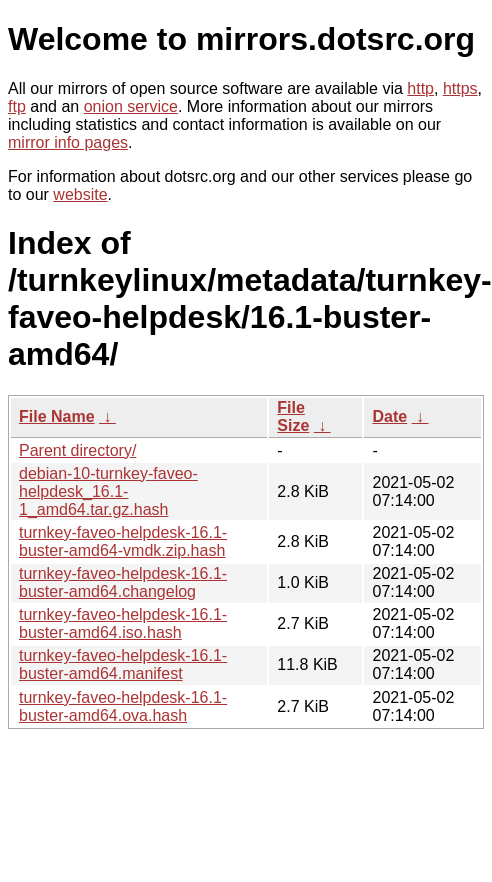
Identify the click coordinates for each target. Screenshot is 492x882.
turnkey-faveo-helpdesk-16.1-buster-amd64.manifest (123, 664)
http (420, 88)
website (80, 194)
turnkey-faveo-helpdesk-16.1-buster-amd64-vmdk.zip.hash (123, 541)
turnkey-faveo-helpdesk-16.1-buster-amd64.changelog (123, 582)
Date (389, 416)
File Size (293, 416)
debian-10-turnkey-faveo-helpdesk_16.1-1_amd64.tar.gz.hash (108, 491)
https (460, 88)
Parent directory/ (77, 450)
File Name (57, 416)
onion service (131, 106)
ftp (17, 106)
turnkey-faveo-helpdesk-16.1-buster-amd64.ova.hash (123, 706)
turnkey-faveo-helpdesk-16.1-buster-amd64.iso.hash (123, 623)
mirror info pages (68, 142)
